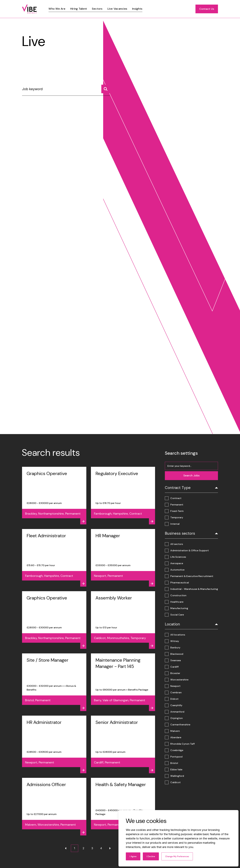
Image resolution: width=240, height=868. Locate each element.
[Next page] (110, 848)
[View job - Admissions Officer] (54, 807)
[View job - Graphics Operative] (54, 496)
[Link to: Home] (29, 9)
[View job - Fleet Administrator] (54, 558)
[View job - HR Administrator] (54, 744)
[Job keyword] (66, 90)
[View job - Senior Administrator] (123, 744)
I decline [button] (151, 856)
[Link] (57, 9)
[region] (127, 9)
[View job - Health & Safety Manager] (123, 807)
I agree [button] (133, 856)
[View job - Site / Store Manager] (54, 682)
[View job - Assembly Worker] (123, 620)
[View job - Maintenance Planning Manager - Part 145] (123, 682)
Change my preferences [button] (177, 856)
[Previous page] (66, 848)
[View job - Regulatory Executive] (123, 496)
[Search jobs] (106, 89)
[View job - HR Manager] (123, 558)
